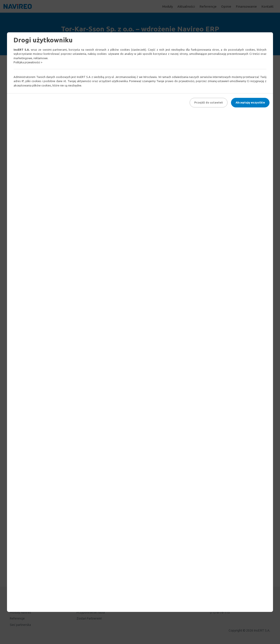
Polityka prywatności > (28, 62)
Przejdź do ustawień (209, 102)
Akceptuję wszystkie (250, 102)
